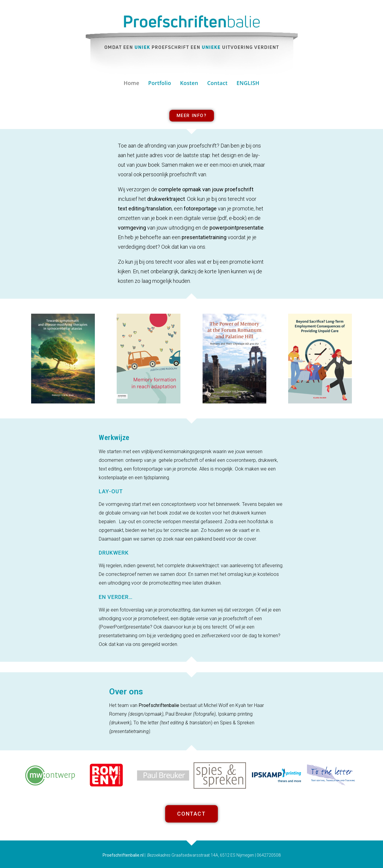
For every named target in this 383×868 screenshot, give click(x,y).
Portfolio (159, 83)
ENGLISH (248, 83)
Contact (217, 83)
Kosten (189, 83)
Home (131, 83)
